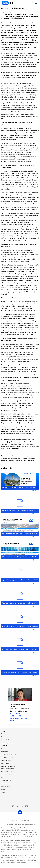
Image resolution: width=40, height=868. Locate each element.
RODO (3, 778)
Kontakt (3, 789)
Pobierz (35, 491)
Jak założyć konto (6, 783)
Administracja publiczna (7, 743)
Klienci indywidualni (6, 734)
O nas (2, 748)
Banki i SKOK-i (5, 740)
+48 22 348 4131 (15, 714)
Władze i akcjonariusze (7, 757)
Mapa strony (25, 820)
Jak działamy (4, 751)
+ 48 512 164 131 (15, 716)
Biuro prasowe (5, 764)
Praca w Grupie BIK (6, 761)
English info (15, 820)
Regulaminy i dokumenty (8, 769)
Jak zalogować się (6, 786)
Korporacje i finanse (6, 737)
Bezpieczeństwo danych (7, 772)
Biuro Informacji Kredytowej (13, 8)
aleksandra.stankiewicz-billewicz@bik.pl (20, 719)
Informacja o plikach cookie (8, 775)
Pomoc (3, 792)
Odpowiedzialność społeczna (9, 754)
